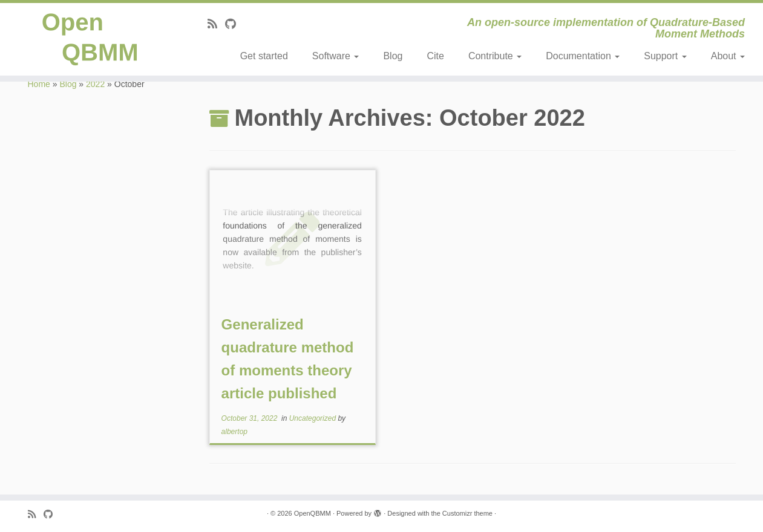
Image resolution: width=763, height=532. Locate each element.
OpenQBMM (313, 513)
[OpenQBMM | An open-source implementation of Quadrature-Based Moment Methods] (88, 39)
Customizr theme (467, 513)
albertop (234, 432)
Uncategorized (314, 418)
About (728, 56)
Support (665, 56)
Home (39, 84)
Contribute (495, 56)
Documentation (583, 56)
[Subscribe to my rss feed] (216, 24)
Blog (393, 56)
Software (336, 56)
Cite (435, 56)
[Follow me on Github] (234, 24)
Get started (264, 56)
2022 (95, 84)
